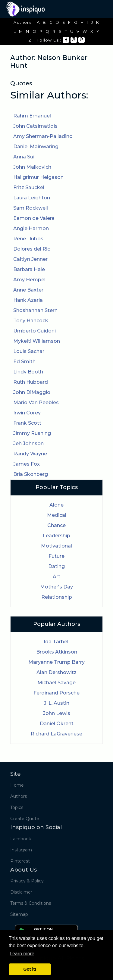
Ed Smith (24, 362)
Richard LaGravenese (56, 734)
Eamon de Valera (34, 218)
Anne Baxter (28, 290)
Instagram (21, 850)
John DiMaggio (32, 392)
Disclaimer (21, 892)
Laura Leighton (32, 198)
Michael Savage (56, 683)
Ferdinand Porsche (56, 693)
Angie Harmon (31, 228)
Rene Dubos (28, 239)
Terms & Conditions (31, 903)
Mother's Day (56, 587)
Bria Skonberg (31, 474)
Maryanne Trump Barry (56, 662)
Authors (19, 796)
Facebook (21, 839)
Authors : (24, 22)
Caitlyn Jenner (30, 259)
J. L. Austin (57, 703)
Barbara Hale (29, 269)
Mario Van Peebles (36, 403)
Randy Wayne (30, 454)
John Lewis (57, 713)
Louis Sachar (29, 351)
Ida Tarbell (57, 642)
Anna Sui (24, 157)
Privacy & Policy (27, 881)
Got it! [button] (30, 969)
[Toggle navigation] (99, 9)
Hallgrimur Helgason (38, 177)
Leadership (56, 536)
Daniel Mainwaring (36, 147)
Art (56, 577)
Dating (56, 566)
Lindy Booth (28, 372)
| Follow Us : (48, 40)
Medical (57, 515)
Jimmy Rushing (32, 433)
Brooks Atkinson (57, 652)
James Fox (27, 464)
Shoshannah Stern (35, 310)
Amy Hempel (29, 280)
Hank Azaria (28, 300)
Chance (56, 525)
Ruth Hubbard (31, 382)
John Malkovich (32, 167)
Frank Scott (27, 423)
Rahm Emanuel (32, 116)
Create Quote (25, 819)
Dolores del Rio (32, 249)
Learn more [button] (22, 954)
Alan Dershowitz (56, 672)
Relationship (57, 597)
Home (17, 785)
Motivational (56, 546)
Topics (17, 807)
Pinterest (20, 861)
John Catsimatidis (35, 126)
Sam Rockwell (31, 208)
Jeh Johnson (28, 443)
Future (56, 556)
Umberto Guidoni (35, 331)
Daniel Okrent (57, 724)
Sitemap (19, 914)
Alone (56, 505)
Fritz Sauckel (29, 187)
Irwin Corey (27, 413)
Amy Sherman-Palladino (43, 136)
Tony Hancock (31, 321)
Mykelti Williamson (37, 341)
